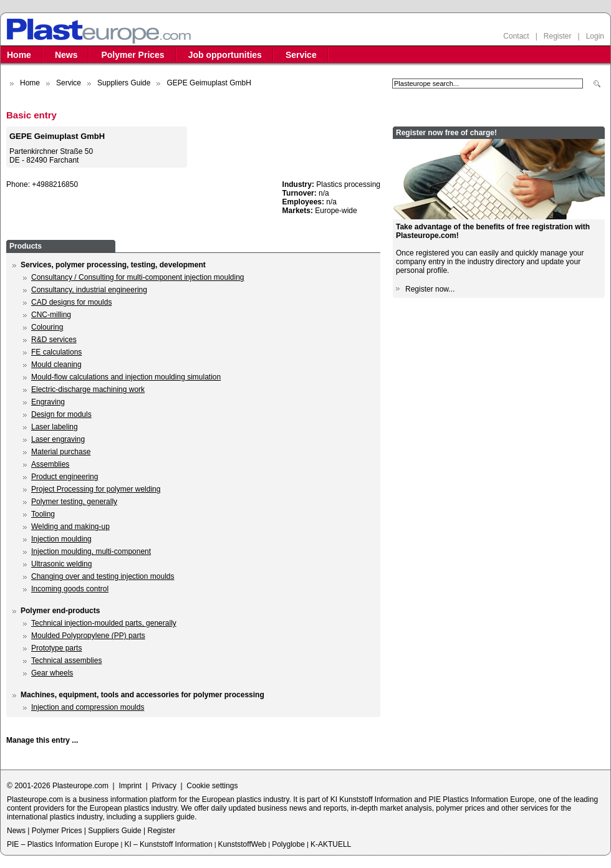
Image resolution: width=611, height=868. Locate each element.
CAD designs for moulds (71, 302)
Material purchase (61, 452)
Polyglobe (288, 844)
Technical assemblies (66, 661)
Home (19, 55)
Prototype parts (56, 648)
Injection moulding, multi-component (91, 551)
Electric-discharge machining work (88, 389)
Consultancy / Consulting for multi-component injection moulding (138, 277)
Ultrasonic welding (61, 564)
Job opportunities (225, 55)
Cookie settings (212, 786)
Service (301, 55)
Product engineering (65, 477)
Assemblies (50, 464)
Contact (516, 36)
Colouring (47, 327)
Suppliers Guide (124, 83)
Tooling (43, 514)
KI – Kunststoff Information (168, 844)
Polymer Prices (132, 55)
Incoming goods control (70, 589)
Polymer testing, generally (74, 502)
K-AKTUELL (331, 844)
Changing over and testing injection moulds (103, 576)
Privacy (164, 786)
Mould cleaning (56, 365)
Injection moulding (61, 539)
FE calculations (56, 352)
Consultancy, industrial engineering (89, 290)
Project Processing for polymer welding (96, 489)
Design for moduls (61, 414)
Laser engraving (58, 439)
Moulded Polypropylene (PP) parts (88, 636)
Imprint (130, 786)
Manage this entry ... (42, 740)
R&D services (54, 340)
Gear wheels (52, 673)
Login (595, 36)
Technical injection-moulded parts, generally (104, 623)
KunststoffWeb (243, 844)
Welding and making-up (70, 527)
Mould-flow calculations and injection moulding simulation (126, 377)
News (66, 55)
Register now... (430, 289)
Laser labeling (55, 427)
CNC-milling (51, 315)
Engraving (48, 402)
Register (558, 36)
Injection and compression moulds (88, 707)
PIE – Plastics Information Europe (63, 844)
